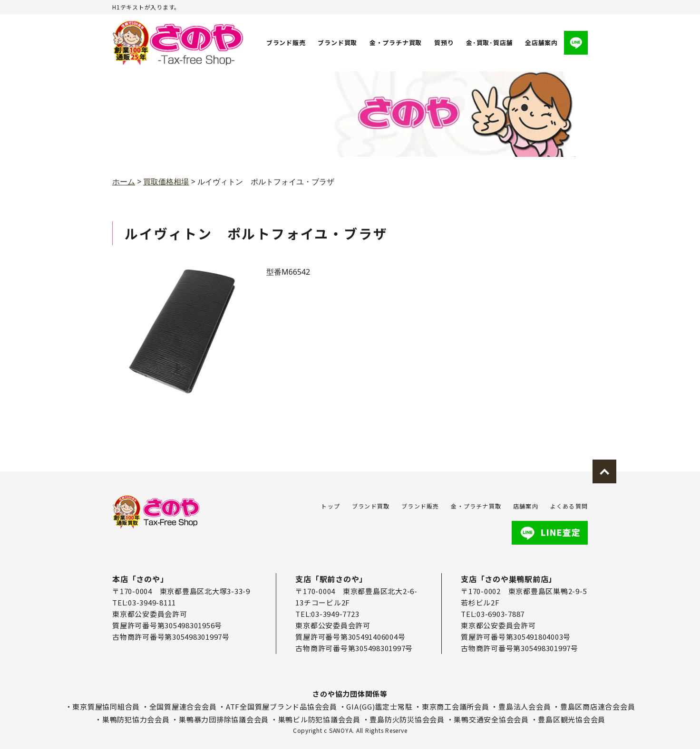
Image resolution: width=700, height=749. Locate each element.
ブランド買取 (338, 43)
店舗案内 (526, 506)
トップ (331, 506)
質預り (444, 43)
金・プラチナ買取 (396, 43)
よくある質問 (569, 506)
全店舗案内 (541, 43)
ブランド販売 (286, 43)
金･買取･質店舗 (489, 43)
